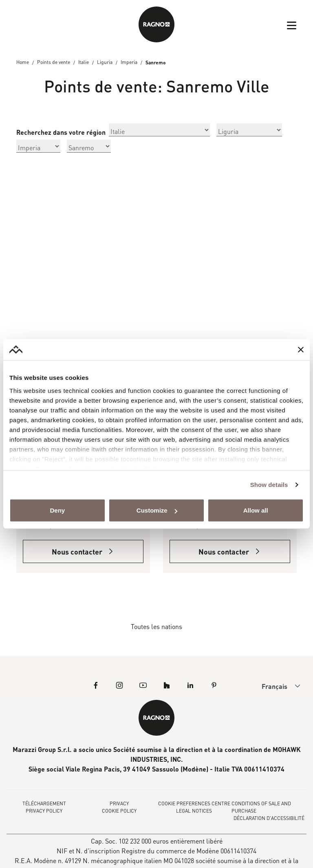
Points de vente (54, 62)
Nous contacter (83, 552)
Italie (84, 62)
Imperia (129, 62)
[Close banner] (301, 350)
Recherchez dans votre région (61, 133)
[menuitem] (274, 686)
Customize (157, 510)
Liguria (105, 62)
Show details (269, 485)
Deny (57, 510)
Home (23, 62)
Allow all (256, 510)
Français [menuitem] (274, 687)
